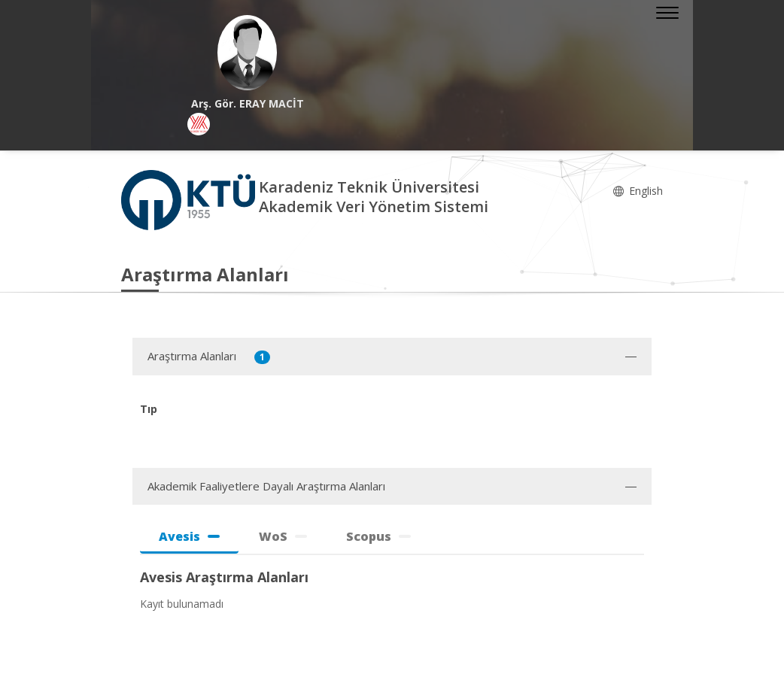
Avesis (189, 536)
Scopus (378, 536)
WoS (283, 536)
